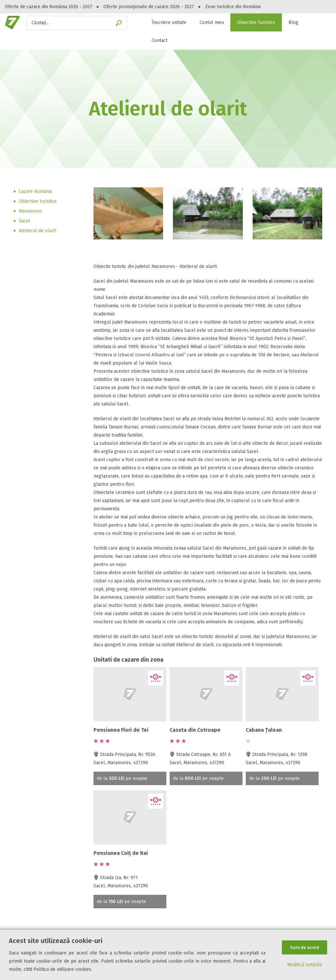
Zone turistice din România (233, 7)
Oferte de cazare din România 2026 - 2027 (49, 7)
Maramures (31, 211)
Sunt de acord (304, 947)
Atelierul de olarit (37, 231)
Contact (159, 40)
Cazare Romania (35, 191)
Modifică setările (305, 965)
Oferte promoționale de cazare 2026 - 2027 (149, 7)
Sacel (24, 221)
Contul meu (212, 22)
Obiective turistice (38, 201)
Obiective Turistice (256, 22)
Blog (293, 22)
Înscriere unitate (169, 22)
